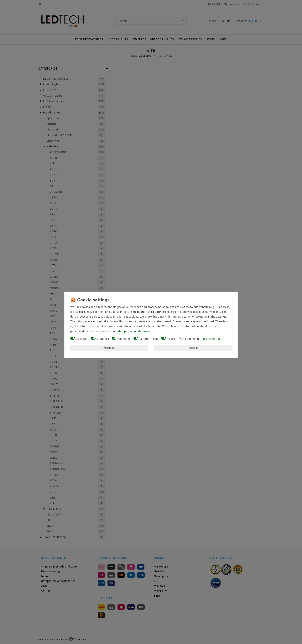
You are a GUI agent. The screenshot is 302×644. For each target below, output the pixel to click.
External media (149, 339)
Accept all (109, 348)
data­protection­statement (135, 331)
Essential (82, 339)
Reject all (193, 348)
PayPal (172, 339)
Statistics (103, 339)
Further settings (212, 339)
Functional (192, 339)
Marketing (124, 339)
